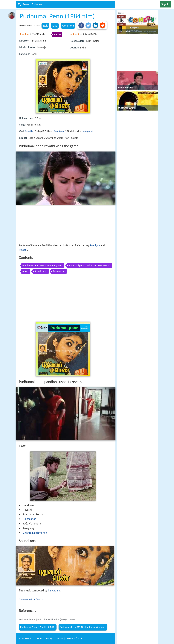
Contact (59, 638)
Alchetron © (75, 638)
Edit (45, 26)
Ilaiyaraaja (54, 591)
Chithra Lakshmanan (35, 533)
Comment (68, 26)
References (58, 271)
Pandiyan (59, 131)
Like (55, 26)
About (26, 638)
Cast (25, 271)
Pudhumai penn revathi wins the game (42, 265)
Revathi (29, 131)
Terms (40, 638)
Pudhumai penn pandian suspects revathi (89, 265)
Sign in (165, 4)
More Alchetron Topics (31, 599)
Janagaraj (87, 131)
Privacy (49, 638)
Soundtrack (40, 271)
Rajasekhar (29, 519)
